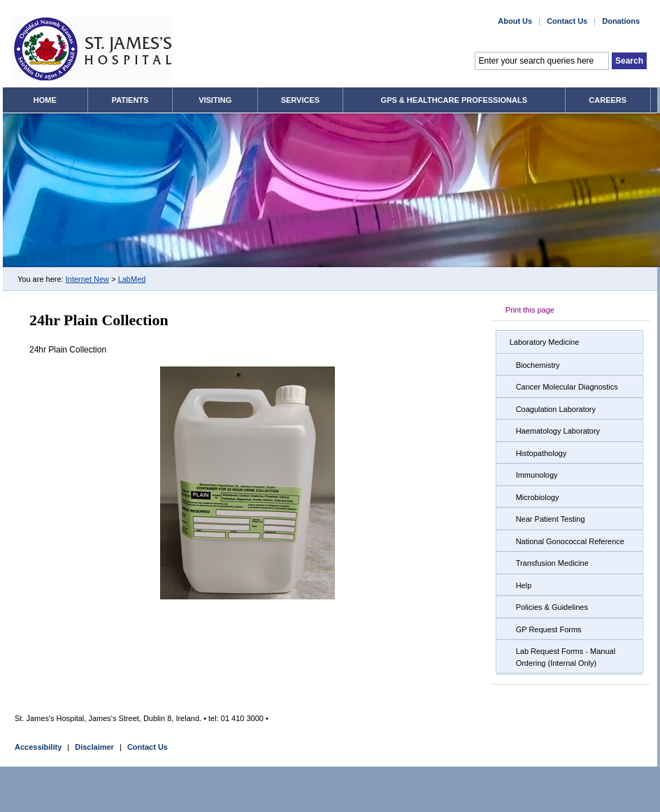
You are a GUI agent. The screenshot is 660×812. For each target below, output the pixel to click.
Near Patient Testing (551, 519)
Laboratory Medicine (545, 342)
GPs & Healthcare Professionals (454, 100)
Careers (608, 100)
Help (524, 585)
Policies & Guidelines (552, 607)
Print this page (530, 310)
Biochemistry (538, 365)
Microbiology (538, 497)
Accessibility (38, 747)
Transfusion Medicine (552, 563)
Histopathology (541, 453)
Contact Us (148, 747)
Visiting (215, 100)
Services (300, 100)
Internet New (87, 279)
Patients (130, 100)
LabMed (132, 279)
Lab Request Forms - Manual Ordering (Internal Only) (566, 657)
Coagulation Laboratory (556, 409)
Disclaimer (94, 747)
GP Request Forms (549, 629)
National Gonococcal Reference (570, 541)
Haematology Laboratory (558, 431)
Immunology (537, 475)
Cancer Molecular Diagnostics (567, 387)
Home (45, 100)
